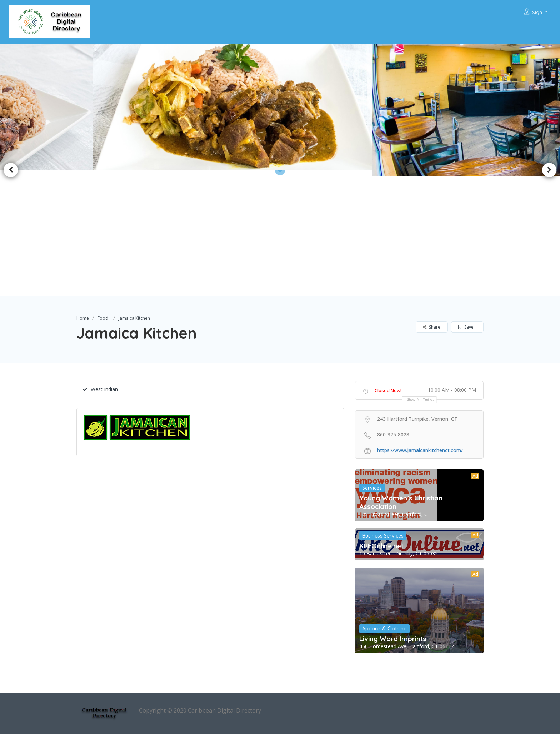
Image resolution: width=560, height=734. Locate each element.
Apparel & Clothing (384, 629)
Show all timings (421, 400)
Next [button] (549, 170)
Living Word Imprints (393, 639)
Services (372, 488)
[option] (240, 107)
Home (83, 318)
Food (103, 318)
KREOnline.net (381, 546)
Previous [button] (11, 170)
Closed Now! (388, 390)
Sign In (540, 12)
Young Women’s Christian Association (401, 502)
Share (432, 327)
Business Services (383, 536)
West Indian (100, 389)
